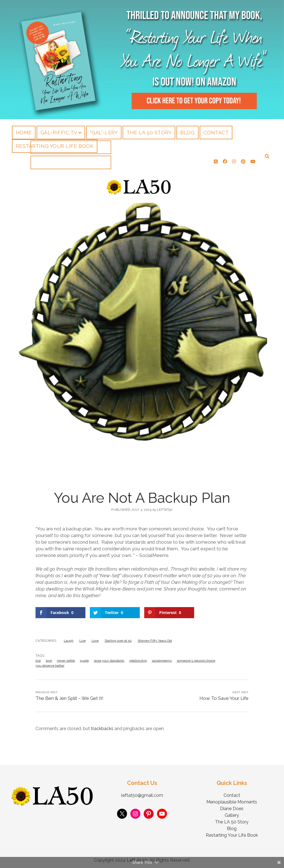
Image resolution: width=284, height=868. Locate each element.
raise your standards (109, 658)
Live (83, 638)
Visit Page (142, 60)
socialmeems (162, 658)
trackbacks (102, 726)
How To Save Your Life (224, 696)
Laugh (69, 638)
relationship (138, 658)
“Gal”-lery (104, 133)
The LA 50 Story (149, 133)
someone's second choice (196, 658)
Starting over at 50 (118, 638)
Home (24, 133)
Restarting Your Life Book (55, 146)
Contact (216, 133)
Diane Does (232, 806)
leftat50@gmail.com (142, 793)
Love (95, 638)
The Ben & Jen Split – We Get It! (69, 696)
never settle (66, 658)
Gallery (232, 813)
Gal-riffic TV (59, 133)
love (49, 658)
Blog (187, 133)
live (38, 658)
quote (84, 658)
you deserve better (50, 663)
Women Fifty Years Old (155, 638)
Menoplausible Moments (232, 800)
